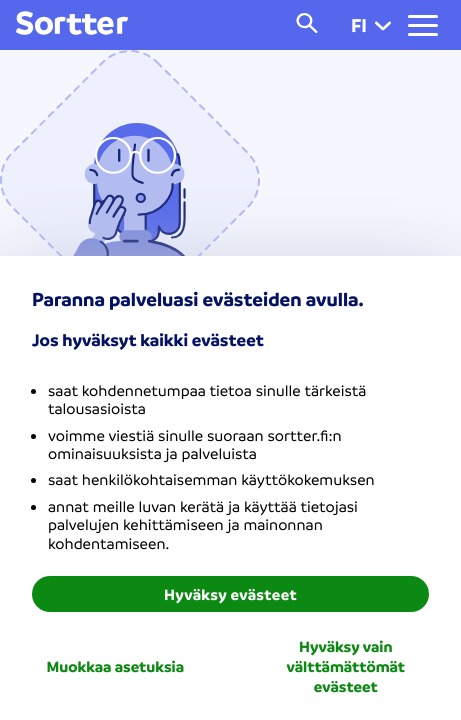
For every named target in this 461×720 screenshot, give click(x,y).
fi (371, 25)
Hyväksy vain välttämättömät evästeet (346, 666)
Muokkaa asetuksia (115, 666)
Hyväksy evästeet (230, 594)
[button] (383, 25)
